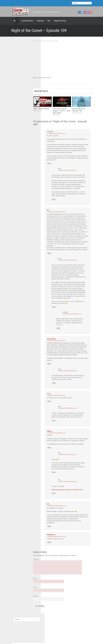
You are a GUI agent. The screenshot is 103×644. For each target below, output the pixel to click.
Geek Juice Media (11, 82)
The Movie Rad (11, 98)
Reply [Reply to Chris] (57, 410)
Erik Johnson (59, 347)
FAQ (41, 21)
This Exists (9, 104)
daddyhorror (59, 547)
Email (42, 601)
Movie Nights (10, 87)
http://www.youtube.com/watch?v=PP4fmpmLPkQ (75, 501)
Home (8, 21)
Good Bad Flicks (20, 21)
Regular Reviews (53, 21)
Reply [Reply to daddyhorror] (57, 554)
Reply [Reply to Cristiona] (57, 164)
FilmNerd (9, 79)
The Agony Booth (11, 93)
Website (43, 610)
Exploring (33, 21)
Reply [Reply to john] (61, 505)
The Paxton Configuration (14, 101)
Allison (57, 440)
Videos (64, 41)
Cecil (44, 41)
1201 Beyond (10, 74)
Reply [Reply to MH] (57, 261)
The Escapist (10, 96)
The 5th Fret (10, 90)
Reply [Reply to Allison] (57, 459)
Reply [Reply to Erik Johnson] (57, 373)
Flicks (59, 41)
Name (43, 592)
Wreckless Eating (11, 106)
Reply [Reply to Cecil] (61, 204)
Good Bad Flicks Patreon (14, 85)
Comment (44, 571)
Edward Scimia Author (13, 77)
